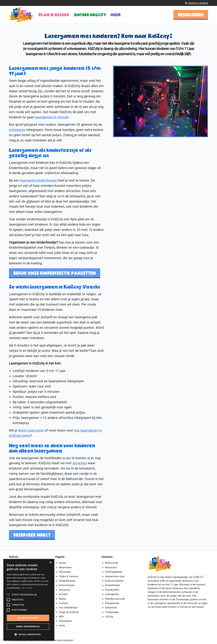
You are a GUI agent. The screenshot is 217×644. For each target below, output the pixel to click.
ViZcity (109, 617)
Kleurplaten (65, 621)
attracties (80, 463)
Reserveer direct (32, 535)
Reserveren (191, 15)
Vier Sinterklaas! (68, 608)
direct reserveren (31, 430)
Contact (63, 603)
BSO (61, 617)
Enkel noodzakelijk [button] (28, 626)
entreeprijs (17, 130)
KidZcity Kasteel (114, 581)
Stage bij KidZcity (69, 612)
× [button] (50, 563)
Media (62, 599)
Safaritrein (111, 608)
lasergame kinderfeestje (38, 180)
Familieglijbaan (114, 572)
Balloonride (112, 563)
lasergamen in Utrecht (52, 117)
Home (62, 563)
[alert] (29, 600)
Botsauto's (111, 567)
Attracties (65, 590)
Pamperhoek (112, 603)
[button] (29, 635)
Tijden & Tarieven (69, 576)
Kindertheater (113, 585)
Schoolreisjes (67, 585)
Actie (62, 626)
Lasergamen (112, 594)
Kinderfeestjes (67, 581)
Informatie (65, 572)
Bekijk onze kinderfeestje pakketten (55, 273)
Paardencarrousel (115, 599)
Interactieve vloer (115, 576)
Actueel (63, 594)
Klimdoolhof (112, 590)
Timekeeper (112, 612)
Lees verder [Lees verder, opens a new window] (27, 588)
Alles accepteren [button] (28, 618)
